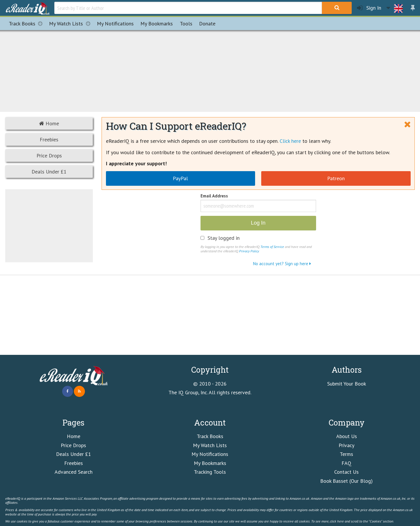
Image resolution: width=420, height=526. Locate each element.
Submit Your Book (347, 384)
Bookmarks (157, 24)
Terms (346, 454)
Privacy (346, 445)
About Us (347, 436)
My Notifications (210, 454)
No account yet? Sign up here (282, 264)
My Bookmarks (210, 463)
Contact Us (346, 472)
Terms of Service (272, 246)
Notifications (115, 24)
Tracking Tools (210, 472)
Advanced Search (74, 472)
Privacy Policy (249, 251)
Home (49, 123)
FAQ (346, 463)
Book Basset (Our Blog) (346, 481)
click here (337, 521)
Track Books (27, 24)
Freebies (49, 139)
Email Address (214, 196)
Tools (186, 24)
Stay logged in (224, 238)
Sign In (369, 8)
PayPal (180, 178)
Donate (207, 24)
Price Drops (49, 156)
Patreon (336, 178)
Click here (290, 141)
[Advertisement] (210, 70)
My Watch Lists (71, 24)
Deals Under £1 (49, 172)
